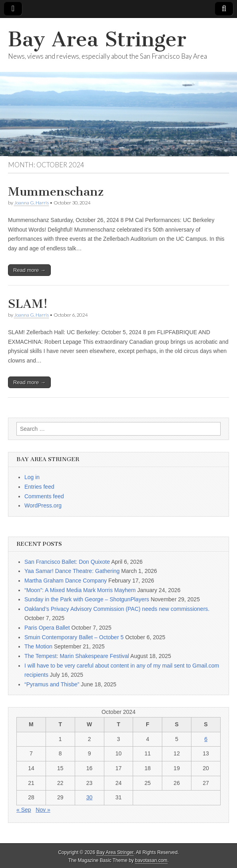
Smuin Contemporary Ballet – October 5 (74, 637)
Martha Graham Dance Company (66, 581)
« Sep (24, 810)
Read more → (29, 270)
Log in (32, 477)
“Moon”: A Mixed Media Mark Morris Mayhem (80, 590)
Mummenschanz (56, 192)
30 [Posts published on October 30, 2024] (90, 797)
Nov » (43, 810)
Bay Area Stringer (97, 39)
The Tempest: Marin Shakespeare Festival (77, 656)
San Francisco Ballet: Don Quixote (67, 562)
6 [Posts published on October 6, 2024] (206, 739)
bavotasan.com (151, 860)
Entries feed (39, 487)
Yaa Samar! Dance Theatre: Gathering (72, 571)
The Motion (38, 646)
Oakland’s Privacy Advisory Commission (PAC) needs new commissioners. (117, 609)
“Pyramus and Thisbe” (52, 684)
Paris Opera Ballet (47, 628)
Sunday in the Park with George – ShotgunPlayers (87, 599)
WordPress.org (43, 505)
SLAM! (28, 304)
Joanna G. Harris (31, 203)
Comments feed (44, 496)
